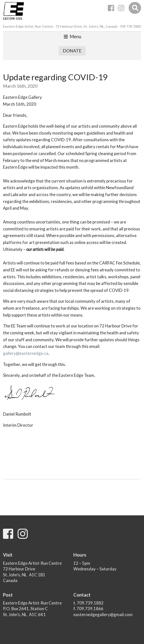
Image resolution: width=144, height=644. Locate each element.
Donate (72, 51)
